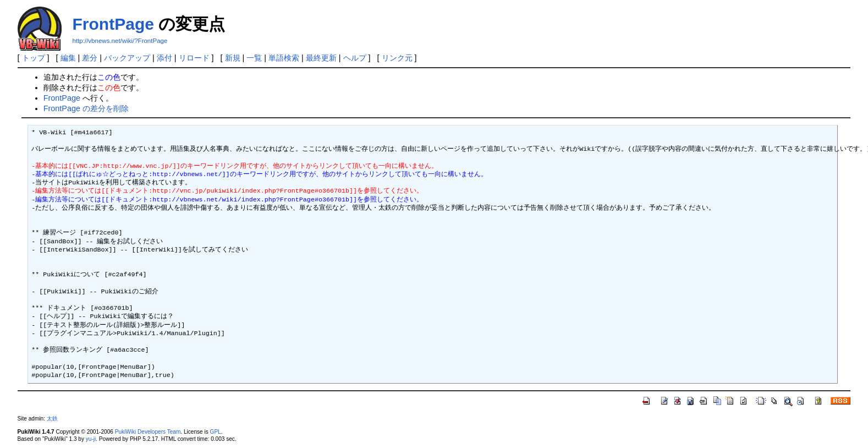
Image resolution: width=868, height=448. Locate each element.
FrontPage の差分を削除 (86, 108)
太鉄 (52, 419)
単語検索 (284, 58)
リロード (194, 58)
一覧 (254, 58)
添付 (164, 58)
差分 (90, 58)
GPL (216, 432)
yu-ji (91, 439)
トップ (34, 58)
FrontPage (113, 24)
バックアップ (127, 58)
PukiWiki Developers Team (148, 432)
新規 (233, 58)
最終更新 (321, 58)
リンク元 (397, 58)
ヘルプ (355, 58)
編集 (68, 58)
